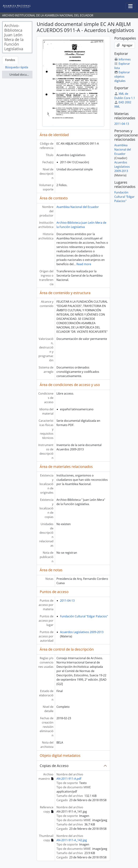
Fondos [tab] (10, 60)
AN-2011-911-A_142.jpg (72, 840)
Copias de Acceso (54, 766)
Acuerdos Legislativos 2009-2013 (82, 632)
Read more (84, 264)
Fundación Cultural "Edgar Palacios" (84, 616)
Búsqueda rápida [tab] (17, 67)
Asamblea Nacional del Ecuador (78, 207)
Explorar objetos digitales (122, 77)
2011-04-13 (67, 601)
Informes (123, 59)
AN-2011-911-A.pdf (69, 779)
